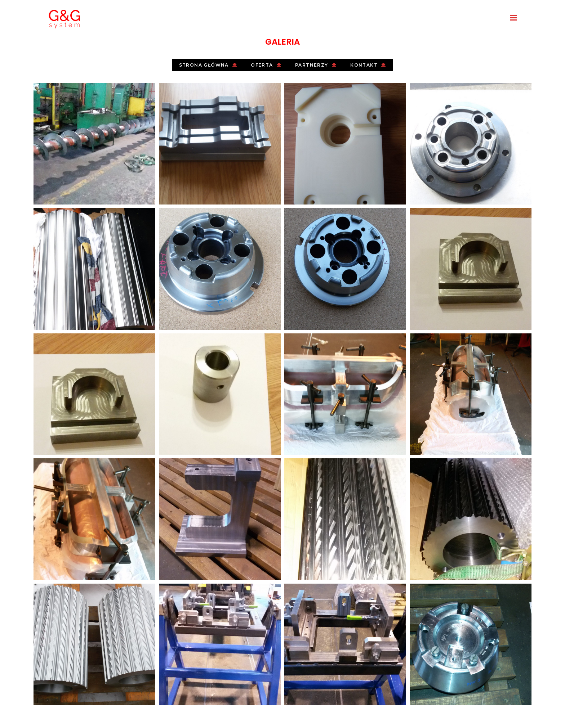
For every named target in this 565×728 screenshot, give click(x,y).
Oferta (266, 65)
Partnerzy (316, 65)
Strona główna (208, 65)
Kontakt (368, 65)
